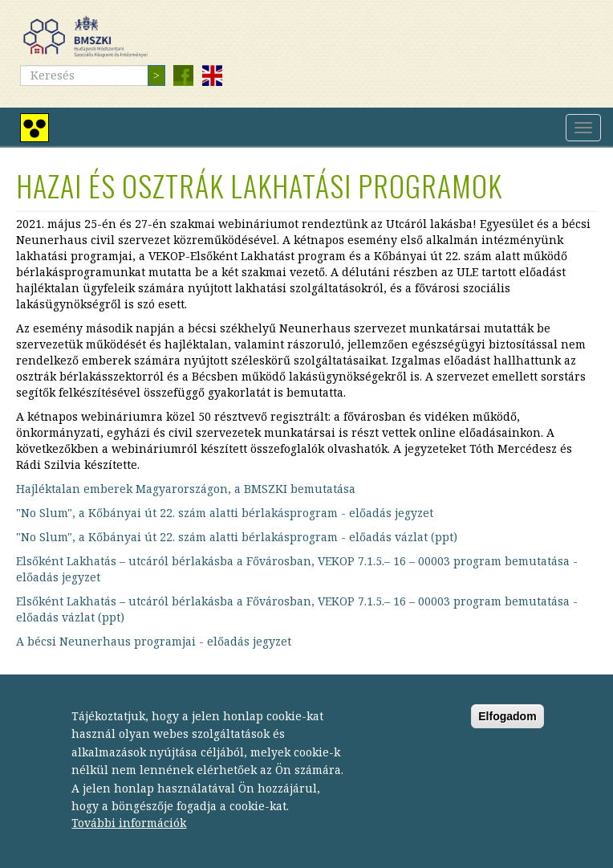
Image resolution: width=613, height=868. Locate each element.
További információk (129, 831)
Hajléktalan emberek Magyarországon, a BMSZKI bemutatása (186, 489)
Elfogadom (507, 724)
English (212, 75)
